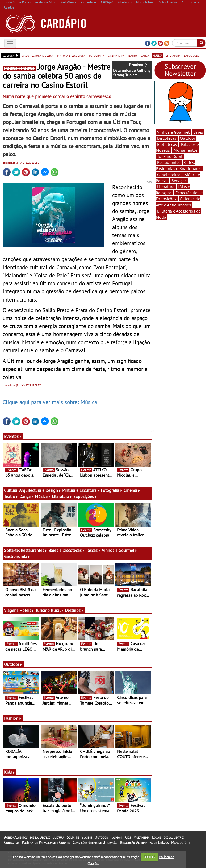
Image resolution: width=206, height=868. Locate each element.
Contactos (12, 842)
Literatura (62, 496)
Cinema (132, 490)
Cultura (58, 837)
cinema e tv (116, 55)
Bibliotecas (167, 144)
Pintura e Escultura (81, 490)
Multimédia (141, 837)
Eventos (13, 436)
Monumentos (186, 150)
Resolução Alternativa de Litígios (144, 842)
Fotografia (112, 490)
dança (145, 55)
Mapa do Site (181, 842)
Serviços (179, 181)
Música (43, 496)
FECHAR (149, 857)
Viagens (87, 837)
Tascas (93, 550)
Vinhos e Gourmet (120, 550)
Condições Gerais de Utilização (95, 842)
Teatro (11, 496)
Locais (157, 837)
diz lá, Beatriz (40, 837)
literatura (173, 55)
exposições (192, 55)
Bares (198, 132)
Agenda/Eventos (16, 837)
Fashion (13, 718)
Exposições (85, 496)
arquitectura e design (38, 55)
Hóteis (27, 610)
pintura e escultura (71, 55)
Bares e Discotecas (67, 550)
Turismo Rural (50, 610)
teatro (132, 55)
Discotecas (167, 138)
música (157, 55)
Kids (10, 772)
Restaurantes (34, 550)
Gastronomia (17, 556)
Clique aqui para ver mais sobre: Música (50, 402)
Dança (27, 496)
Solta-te (73, 837)
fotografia (97, 55)
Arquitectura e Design (40, 490)
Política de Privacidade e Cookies (46, 842)
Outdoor (13, 664)
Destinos (74, 610)
